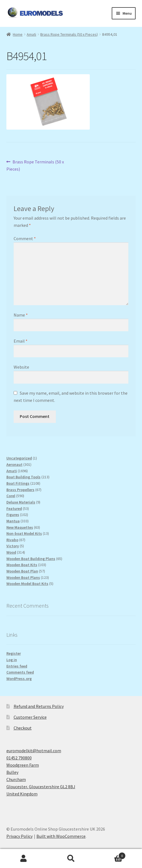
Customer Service (30, 717)
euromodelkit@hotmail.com (34, 751)
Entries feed (17, 666)
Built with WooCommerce (61, 836)
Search (71, 859)
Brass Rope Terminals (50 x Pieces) (69, 34)
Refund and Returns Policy (39, 706)
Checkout (23, 728)
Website (21, 367)
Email (21, 341)
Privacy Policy (19, 836)
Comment (25, 238)
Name (21, 315)
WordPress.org (19, 679)
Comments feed (20, 672)
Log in (12, 660)
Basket (110, 855)
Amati (31, 34)
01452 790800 (19, 758)
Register (14, 653)
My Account (24, 859)
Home (18, 34)
